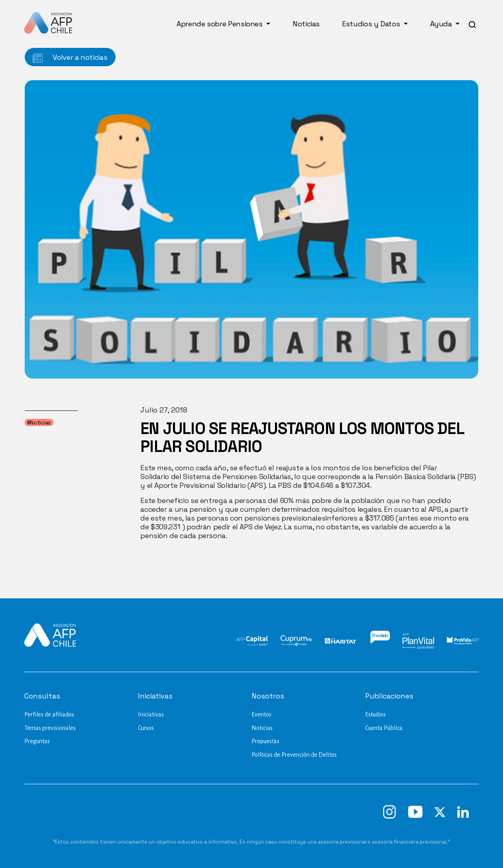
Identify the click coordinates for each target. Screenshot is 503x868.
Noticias (306, 24)
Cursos (146, 728)
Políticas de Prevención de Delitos (294, 755)
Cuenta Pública (384, 728)
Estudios (375, 714)
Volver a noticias (70, 58)
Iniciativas (151, 714)
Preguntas (37, 741)
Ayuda (442, 24)
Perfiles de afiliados (49, 714)
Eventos (261, 714)
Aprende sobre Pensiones (220, 24)
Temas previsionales (50, 728)
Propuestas (265, 741)
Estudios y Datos (372, 24)
